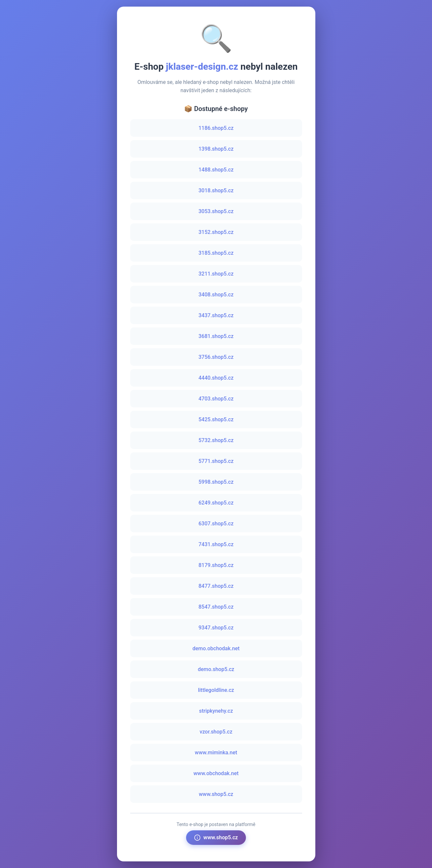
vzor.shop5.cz (216, 732)
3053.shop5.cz (216, 211)
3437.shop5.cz (216, 315)
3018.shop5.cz (216, 190)
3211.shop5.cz (216, 274)
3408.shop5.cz (216, 295)
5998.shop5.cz (216, 482)
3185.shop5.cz (216, 253)
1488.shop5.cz (216, 170)
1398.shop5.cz (216, 149)
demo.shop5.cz (216, 669)
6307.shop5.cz (216, 524)
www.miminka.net (216, 753)
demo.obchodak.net (216, 648)
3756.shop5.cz (216, 357)
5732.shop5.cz (216, 440)
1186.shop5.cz (216, 128)
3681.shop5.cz (216, 336)
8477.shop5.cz (216, 586)
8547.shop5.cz (216, 607)
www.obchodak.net (216, 773)
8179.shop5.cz (216, 565)
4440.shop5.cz (216, 378)
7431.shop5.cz (216, 544)
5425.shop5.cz (216, 419)
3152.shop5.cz (216, 232)
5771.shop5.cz (216, 461)
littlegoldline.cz (216, 690)
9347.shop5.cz (216, 628)
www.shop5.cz (216, 794)
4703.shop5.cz (216, 399)
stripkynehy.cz (216, 711)
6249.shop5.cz (216, 503)
